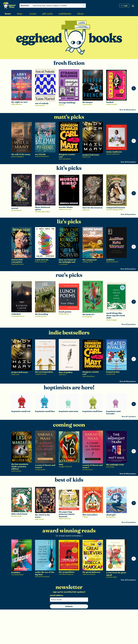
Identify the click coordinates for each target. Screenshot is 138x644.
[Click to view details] (22, 85)
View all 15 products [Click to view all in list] (128, 162)
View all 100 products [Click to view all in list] (128, 110)
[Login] (124, 6)
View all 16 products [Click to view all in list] (128, 214)
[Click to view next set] (134, 88)
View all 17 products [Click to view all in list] (128, 580)
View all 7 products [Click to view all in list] (129, 416)
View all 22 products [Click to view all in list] (128, 269)
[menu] (69, 14)
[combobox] (26, 5)
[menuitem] (8, 14)
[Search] (84, 6)
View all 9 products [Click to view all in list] (129, 324)
